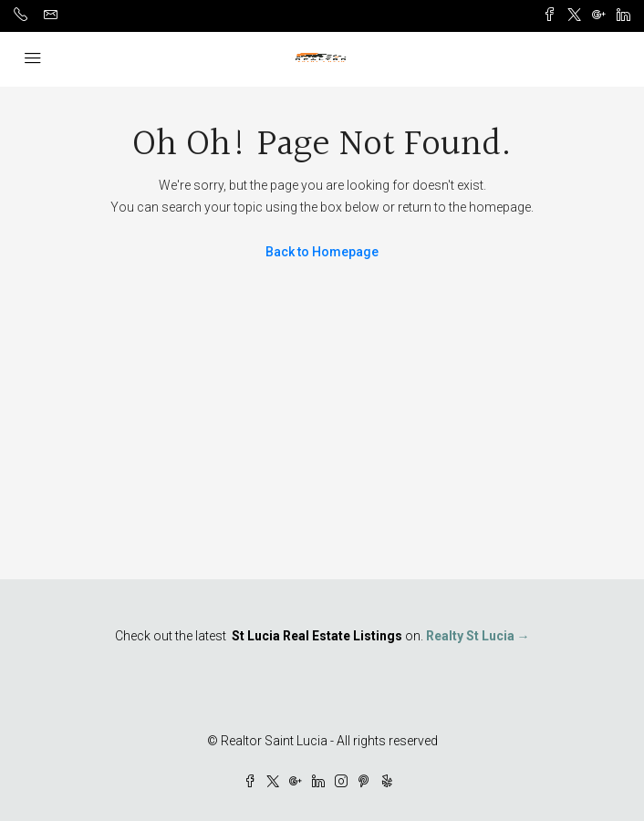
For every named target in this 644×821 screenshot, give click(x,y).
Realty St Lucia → (478, 636)
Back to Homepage (322, 252)
